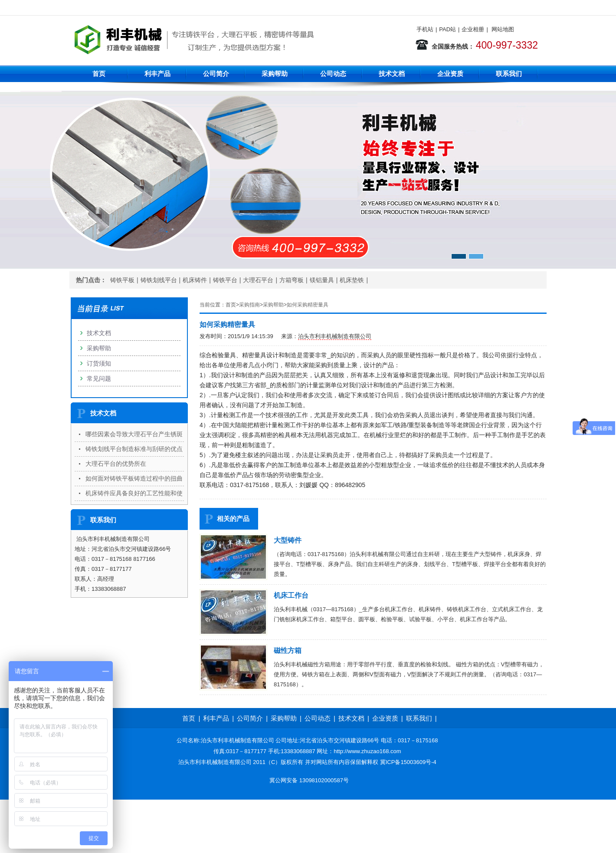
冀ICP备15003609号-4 (408, 762)
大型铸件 (288, 540)
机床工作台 (291, 595)
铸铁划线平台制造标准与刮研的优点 (134, 449)
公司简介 (216, 74)
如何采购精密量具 (308, 305)
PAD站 (447, 29)
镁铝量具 (322, 280)
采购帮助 (275, 74)
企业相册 (473, 29)
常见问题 (99, 379)
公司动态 (333, 74)
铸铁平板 (122, 280)
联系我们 (509, 74)
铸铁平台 (225, 280)
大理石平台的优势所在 (116, 464)
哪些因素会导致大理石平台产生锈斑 (134, 434)
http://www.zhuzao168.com (367, 751)
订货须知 (99, 363)
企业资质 (450, 74)
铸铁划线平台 (159, 280)
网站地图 (503, 29)
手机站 (425, 29)
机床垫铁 (352, 280)
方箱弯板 (292, 280)
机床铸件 (195, 280)
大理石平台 (258, 280)
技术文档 (392, 74)
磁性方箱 (288, 650)
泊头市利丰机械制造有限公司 (335, 336)
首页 (99, 74)
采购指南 (249, 305)
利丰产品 (157, 74)
